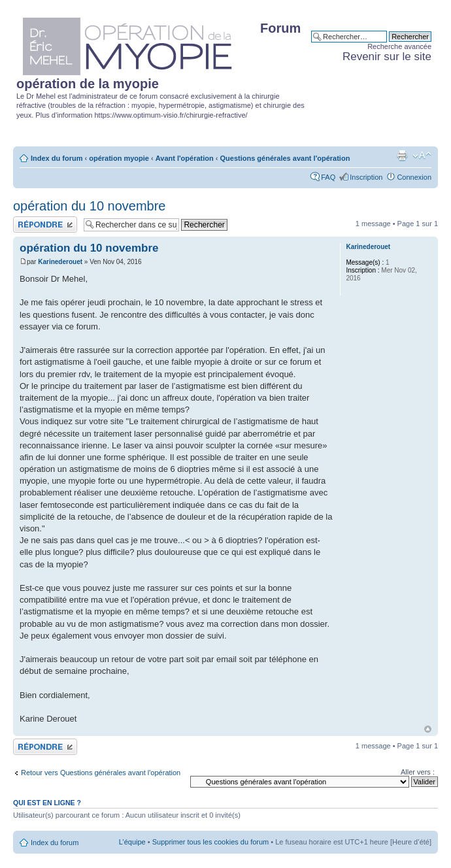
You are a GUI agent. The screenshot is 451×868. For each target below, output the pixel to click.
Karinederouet (60, 262)
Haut (428, 729)
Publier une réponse (45, 225)
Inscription (366, 177)
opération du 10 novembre (90, 206)
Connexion (414, 177)
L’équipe (132, 842)
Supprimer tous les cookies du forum (211, 842)
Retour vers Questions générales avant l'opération (101, 773)
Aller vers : (418, 772)
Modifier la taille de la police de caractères (422, 156)
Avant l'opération (185, 158)
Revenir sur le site (387, 57)
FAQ (328, 177)
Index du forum (57, 158)
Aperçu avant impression (402, 156)
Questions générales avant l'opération (285, 158)
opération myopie (119, 158)
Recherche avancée (399, 46)
